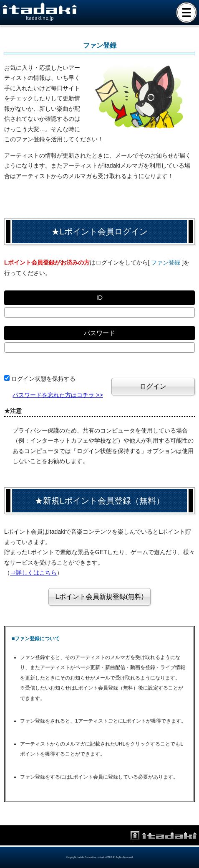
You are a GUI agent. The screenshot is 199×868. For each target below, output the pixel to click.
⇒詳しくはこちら (33, 573)
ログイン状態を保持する (43, 379)
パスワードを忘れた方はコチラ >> (58, 395)
